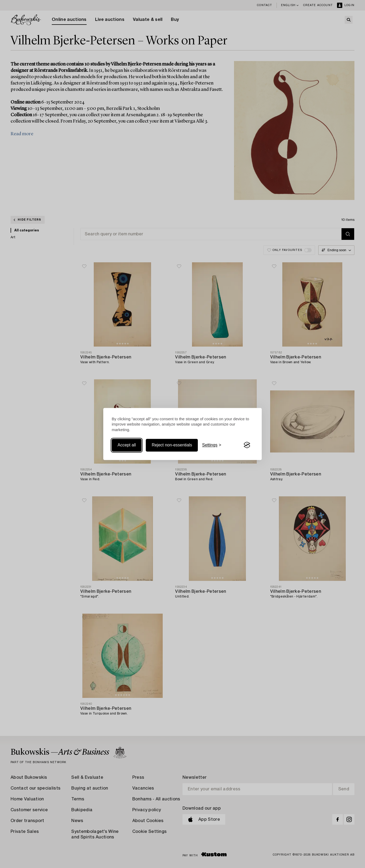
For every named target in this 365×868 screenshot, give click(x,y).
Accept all (127, 445)
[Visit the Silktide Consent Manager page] (247, 445)
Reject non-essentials (172, 445)
